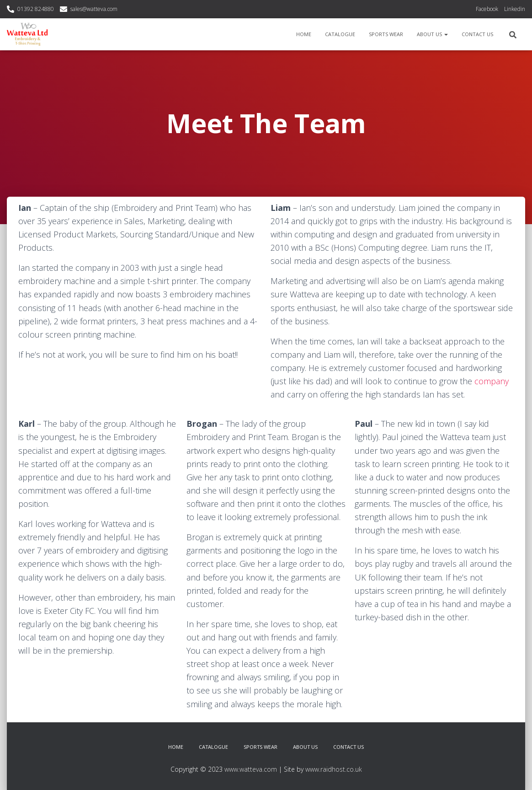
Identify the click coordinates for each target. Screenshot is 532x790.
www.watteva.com (251, 769)
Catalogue (340, 34)
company (492, 381)
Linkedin (515, 9)
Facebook (487, 9)
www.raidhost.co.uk (334, 769)
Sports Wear (386, 34)
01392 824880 (36, 9)
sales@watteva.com (94, 9)
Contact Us (477, 34)
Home (304, 34)
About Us (432, 34)
